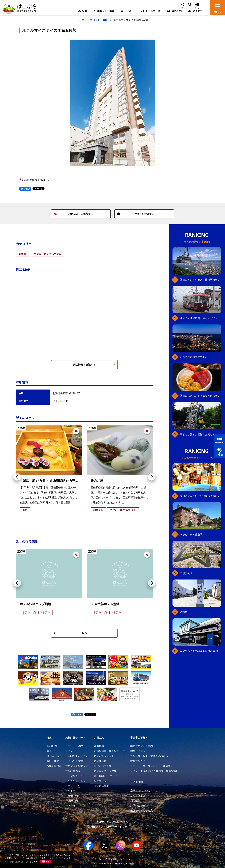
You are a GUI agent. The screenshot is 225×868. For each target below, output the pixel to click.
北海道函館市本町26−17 (36, 180)
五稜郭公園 (186, 573)
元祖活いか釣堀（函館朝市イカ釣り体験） (201, 496)
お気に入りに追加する (74, 214)
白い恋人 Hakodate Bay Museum (199, 651)
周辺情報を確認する (94, 365)
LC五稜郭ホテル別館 (105, 604)
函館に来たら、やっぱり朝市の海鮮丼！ (201, 396)
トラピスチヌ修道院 (191, 534)
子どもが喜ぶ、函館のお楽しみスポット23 (201, 434)
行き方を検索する (136, 214)
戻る (70, 633)
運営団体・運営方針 (99, 827)
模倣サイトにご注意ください (112, 822)
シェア (25, 189)
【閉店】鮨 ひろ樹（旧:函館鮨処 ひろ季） (49, 480)
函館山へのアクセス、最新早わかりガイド (201, 280)
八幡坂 (184, 612)
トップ (80, 20)
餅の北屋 (97, 480)
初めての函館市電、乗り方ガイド (199, 318)
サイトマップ (122, 827)
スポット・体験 (99, 20)
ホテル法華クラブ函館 (35, 604)
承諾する (45, 861)
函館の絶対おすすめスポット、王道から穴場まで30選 (201, 357)
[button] (17, 477)
